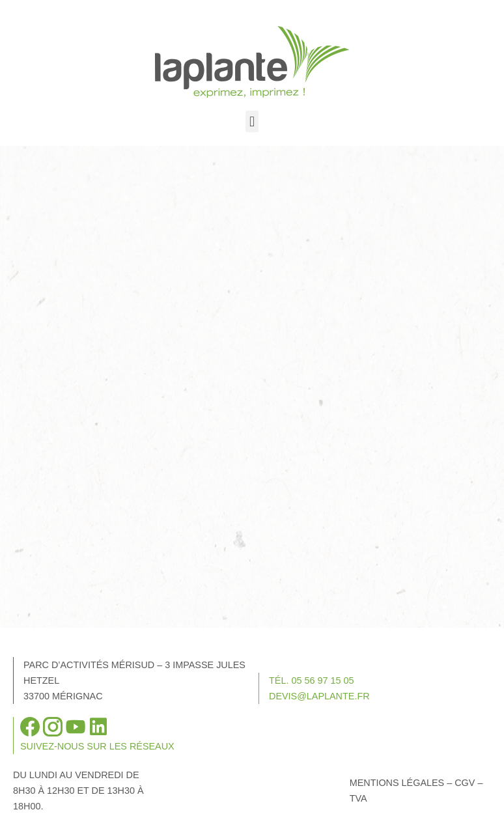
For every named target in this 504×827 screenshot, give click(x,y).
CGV (465, 783)
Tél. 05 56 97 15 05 (311, 680)
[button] (252, 121)
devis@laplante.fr (319, 696)
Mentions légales (397, 783)
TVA (358, 798)
